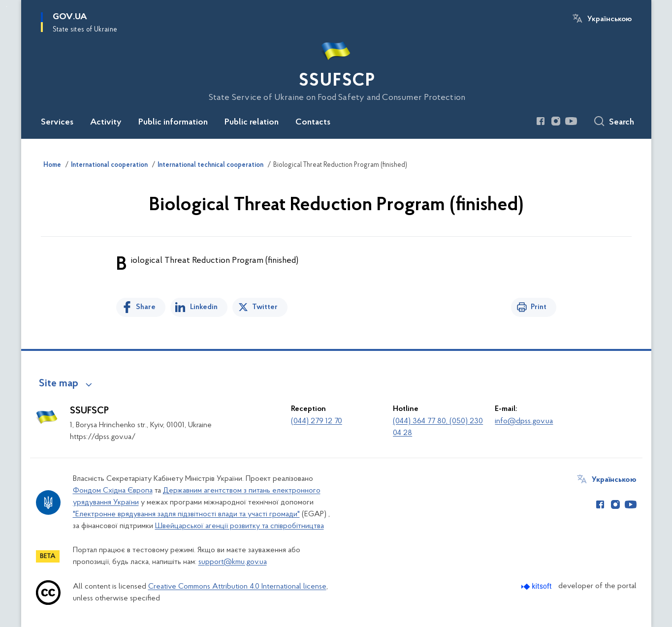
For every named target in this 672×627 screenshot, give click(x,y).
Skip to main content (7, 7)
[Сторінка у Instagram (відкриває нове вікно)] (556, 121)
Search (622, 123)
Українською (609, 19)
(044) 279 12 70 (317, 421)
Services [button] (57, 123)
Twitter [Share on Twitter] (265, 307)
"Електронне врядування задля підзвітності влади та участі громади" (186, 514)
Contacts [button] (313, 123)
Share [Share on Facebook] (146, 307)
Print (539, 307)
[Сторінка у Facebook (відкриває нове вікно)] (541, 121)
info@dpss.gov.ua (524, 421)
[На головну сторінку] (336, 68)
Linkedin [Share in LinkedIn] (204, 307)
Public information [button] (173, 123)
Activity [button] (106, 123)
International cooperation (109, 165)
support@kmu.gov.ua (233, 562)
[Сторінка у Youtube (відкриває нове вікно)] (571, 121)
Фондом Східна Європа (113, 491)
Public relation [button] (252, 123)
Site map (59, 384)
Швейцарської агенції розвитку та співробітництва (240, 526)
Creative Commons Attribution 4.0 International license (237, 587)
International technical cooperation (210, 165)
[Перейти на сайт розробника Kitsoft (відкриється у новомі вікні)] (537, 586)
